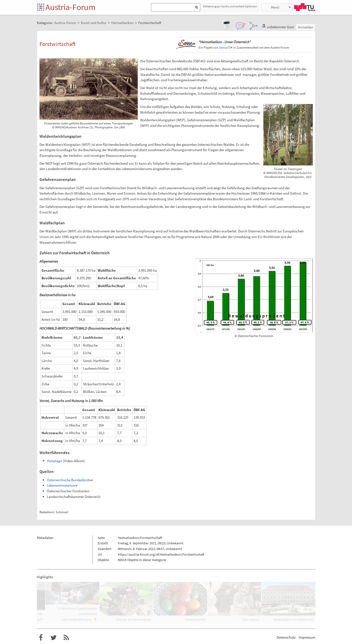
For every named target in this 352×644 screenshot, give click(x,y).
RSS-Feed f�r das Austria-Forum (66, 638)
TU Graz (305, 7)
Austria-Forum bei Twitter (54, 638)
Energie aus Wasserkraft (134, 619)
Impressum (307, 637)
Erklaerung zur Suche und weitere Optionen (230, 6)
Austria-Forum (70, 7)
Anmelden (306, 27)
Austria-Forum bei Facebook (41, 638)
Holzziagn (54, 461)
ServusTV (225, 47)
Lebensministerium (61, 485)
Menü (275, 7)
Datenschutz (286, 637)
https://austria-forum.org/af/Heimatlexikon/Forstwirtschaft (161, 554)
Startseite (41, 7)
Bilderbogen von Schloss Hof (293, 619)
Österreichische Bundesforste (69, 480)
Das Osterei (251, 619)
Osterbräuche (195, 619)
